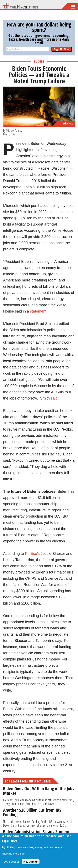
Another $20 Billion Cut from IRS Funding (32, 812)
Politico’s (32, 554)
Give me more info (13, 854)
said (54, 398)
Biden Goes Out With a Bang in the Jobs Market (39, 791)
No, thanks (31, 862)
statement (38, 311)
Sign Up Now (62, 49)
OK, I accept (11, 862)
